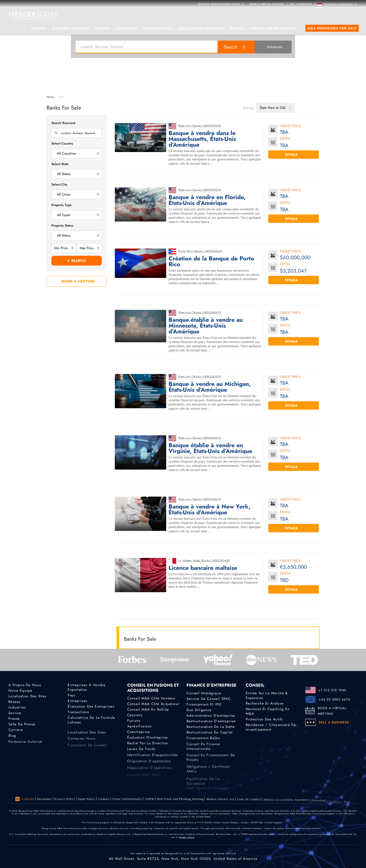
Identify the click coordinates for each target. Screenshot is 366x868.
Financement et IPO (204, 704)
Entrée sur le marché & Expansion (267, 695)
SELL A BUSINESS (301, 4)
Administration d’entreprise (211, 716)
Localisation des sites (201, 28)
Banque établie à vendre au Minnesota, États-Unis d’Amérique (206, 326)
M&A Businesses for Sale (332, 28)
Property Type (62, 205)
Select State (60, 164)
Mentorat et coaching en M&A (268, 711)
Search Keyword (63, 123)
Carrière (16, 733)
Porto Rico (186, 251)
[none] (338, 4)
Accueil (39, 28)
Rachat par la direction (148, 747)
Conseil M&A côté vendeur (151, 698)
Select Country (62, 143)
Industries (127, 28)
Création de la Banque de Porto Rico (211, 261)
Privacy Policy (65, 799)
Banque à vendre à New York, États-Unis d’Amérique (209, 509)
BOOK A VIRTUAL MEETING (332, 711)
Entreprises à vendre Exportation (87, 687)
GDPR (150, 800)
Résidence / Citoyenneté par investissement (271, 728)
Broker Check (187, 837)
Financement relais (203, 741)
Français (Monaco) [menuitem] (338, 4)
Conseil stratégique (204, 693)
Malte (196, 561)
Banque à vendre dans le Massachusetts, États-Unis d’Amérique (202, 139)
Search (231, 47)
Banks (197, 126)
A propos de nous (70, 28)
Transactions (157, 28)
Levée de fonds (141, 753)
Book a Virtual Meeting (265, 4)
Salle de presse (22, 726)
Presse (14, 720)
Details (293, 155)
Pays (72, 695)
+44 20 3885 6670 (334, 699)
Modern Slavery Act (220, 803)
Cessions (135, 715)
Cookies (104, 799)
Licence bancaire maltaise (203, 568)
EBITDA (285, 139)
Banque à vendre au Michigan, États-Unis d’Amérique (210, 387)
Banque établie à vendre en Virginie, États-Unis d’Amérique (210, 448)
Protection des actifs (264, 719)
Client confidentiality (127, 800)
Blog (12, 740)
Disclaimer (44, 799)
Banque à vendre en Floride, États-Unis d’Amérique (207, 200)
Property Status (62, 225)
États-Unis (185, 126)
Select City (59, 184)
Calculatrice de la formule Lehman (91, 721)
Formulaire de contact (273, 28)
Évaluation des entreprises (91, 706)
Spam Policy (87, 799)
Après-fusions (139, 727)
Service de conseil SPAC (209, 699)
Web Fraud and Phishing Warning (180, 802)
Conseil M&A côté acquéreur (153, 704)
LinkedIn (25, 799)
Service (102, 28)
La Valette (185, 561)
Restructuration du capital (209, 734)
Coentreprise (139, 733)
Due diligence (199, 710)
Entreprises (77, 701)
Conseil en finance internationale (203, 755)
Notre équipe (20, 691)
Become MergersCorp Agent (219, 4)
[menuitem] (338, 4)
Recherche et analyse (265, 703)
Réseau (237, 28)
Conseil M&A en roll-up (148, 709)
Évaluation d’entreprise (148, 740)
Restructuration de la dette (211, 728)
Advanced (273, 47)
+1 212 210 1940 (333, 690)
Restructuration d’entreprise (211, 722)
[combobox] (276, 108)
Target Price (290, 126)
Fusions (134, 721)
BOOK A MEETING (77, 281)
